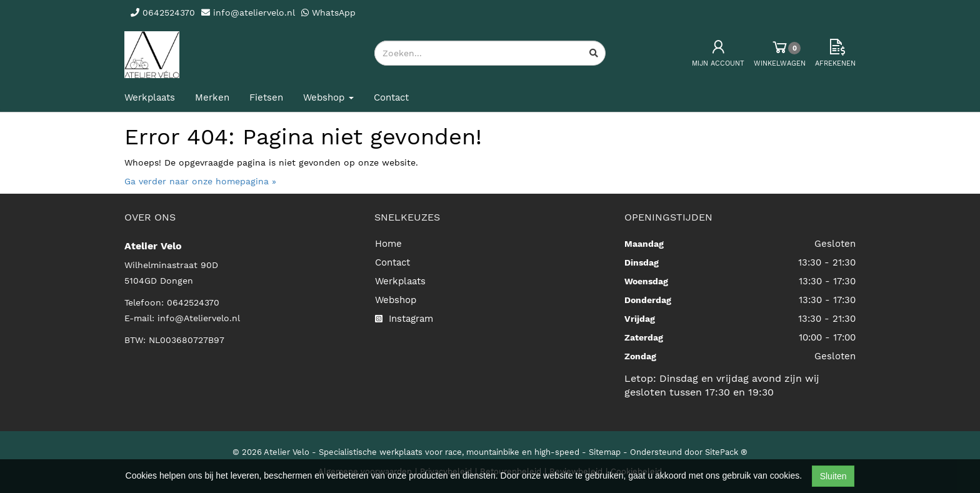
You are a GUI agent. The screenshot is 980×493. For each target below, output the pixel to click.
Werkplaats (150, 97)
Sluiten (833, 476)
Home (388, 244)
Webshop (396, 300)
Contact (391, 97)
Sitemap (605, 452)
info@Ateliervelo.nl (199, 318)
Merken (212, 97)
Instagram (404, 319)
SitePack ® (726, 452)
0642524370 (193, 302)
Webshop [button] (328, 97)
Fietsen (266, 97)
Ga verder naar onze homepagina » (200, 181)
